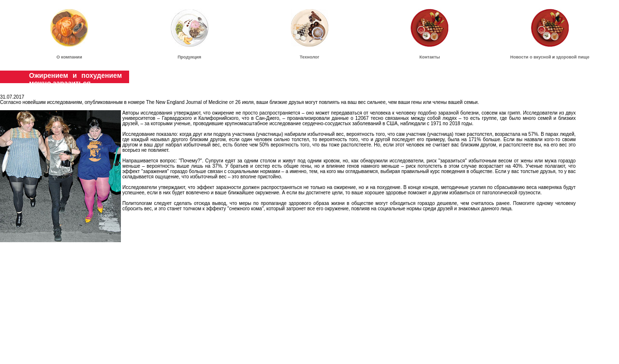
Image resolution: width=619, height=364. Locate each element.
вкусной (542, 57)
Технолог (310, 57)
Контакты (429, 57)
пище (584, 57)
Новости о (522, 57)
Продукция (189, 57)
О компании (69, 57)
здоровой (566, 57)
